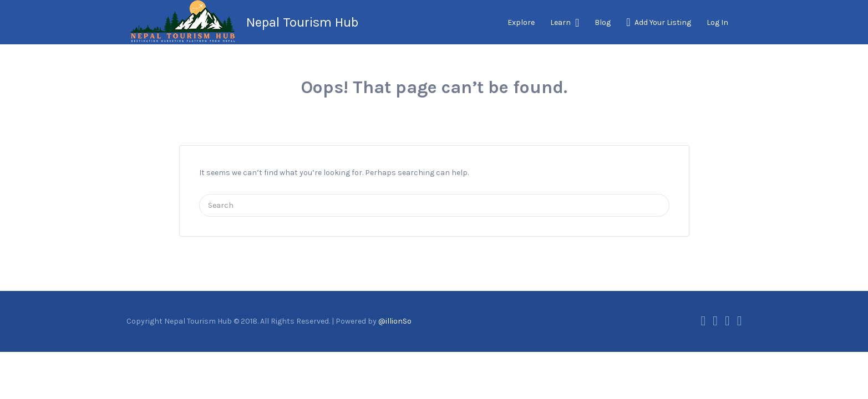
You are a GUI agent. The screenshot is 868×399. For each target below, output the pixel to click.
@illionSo (395, 321)
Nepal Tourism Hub (302, 22)
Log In (717, 22)
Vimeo (740, 321)
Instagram (727, 321)
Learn (560, 22)
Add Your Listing (663, 22)
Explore (521, 22)
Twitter (715, 321)
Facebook (703, 321)
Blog (603, 22)
